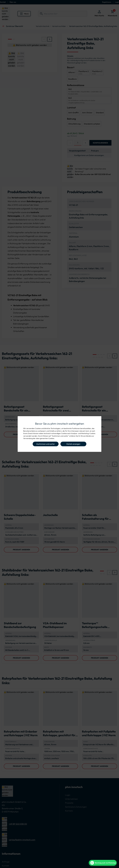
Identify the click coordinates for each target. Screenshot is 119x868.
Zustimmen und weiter (46, 444)
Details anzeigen (73, 444)
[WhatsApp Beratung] (103, 863)
